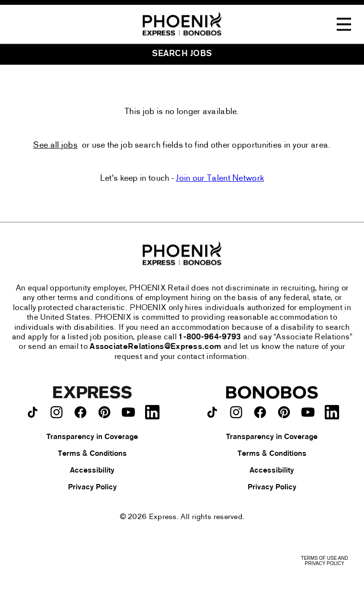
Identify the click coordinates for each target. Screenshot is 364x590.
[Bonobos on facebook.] (260, 412)
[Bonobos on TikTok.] (212, 412)
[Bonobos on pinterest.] (284, 412)
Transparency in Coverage (92, 437)
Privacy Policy (92, 487)
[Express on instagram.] (57, 412)
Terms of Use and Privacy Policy (324, 561)
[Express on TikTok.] (33, 412)
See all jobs (55, 145)
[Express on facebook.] (80, 412)
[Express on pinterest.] (104, 412)
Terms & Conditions (92, 454)
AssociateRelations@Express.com (155, 347)
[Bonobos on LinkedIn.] (332, 412)
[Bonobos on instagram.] (236, 412)
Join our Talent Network (220, 179)
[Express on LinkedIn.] (152, 412)
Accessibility (92, 471)
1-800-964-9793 (210, 337)
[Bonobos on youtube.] (308, 412)
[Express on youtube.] (128, 412)
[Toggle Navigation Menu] (344, 24)
